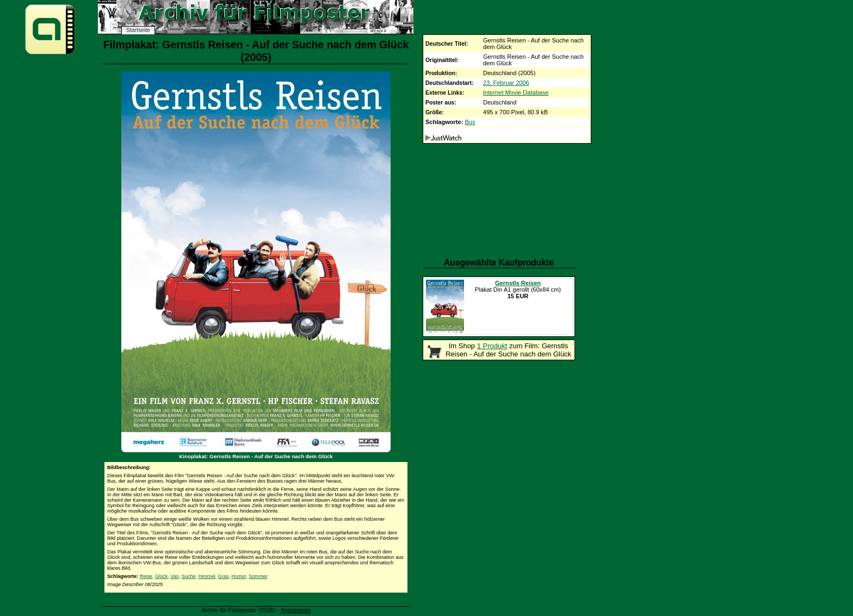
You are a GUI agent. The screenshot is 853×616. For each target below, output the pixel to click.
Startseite (138, 30)
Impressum (296, 610)
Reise (146, 576)
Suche (189, 576)
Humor (239, 576)
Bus (470, 122)
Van (175, 576)
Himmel (207, 576)
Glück (161, 576)
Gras (224, 576)
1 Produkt (492, 346)
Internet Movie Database (516, 93)
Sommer (258, 576)
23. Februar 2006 (506, 83)
